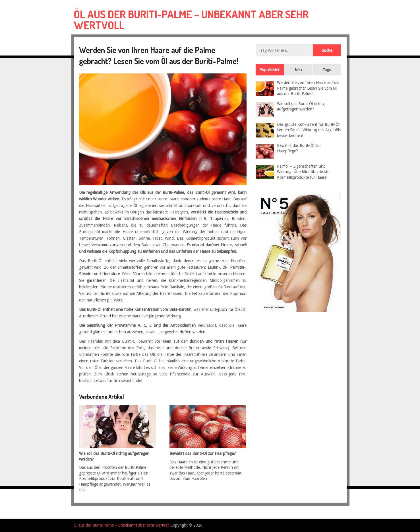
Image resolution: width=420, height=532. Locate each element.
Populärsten (270, 70)
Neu (298, 70)
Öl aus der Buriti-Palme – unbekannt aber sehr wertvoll (191, 19)
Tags (327, 70)
